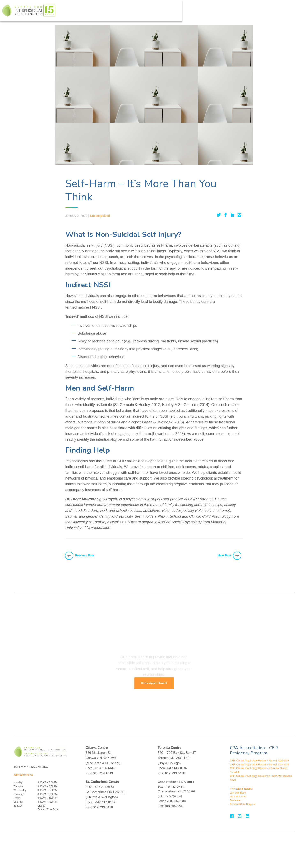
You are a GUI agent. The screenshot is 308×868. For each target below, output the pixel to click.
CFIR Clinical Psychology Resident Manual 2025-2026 (260, 765)
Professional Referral (241, 789)
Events (251, 12)
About (236, 12)
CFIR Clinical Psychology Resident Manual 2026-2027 (260, 761)
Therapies (141, 12)
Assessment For (215, 12)
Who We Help (117, 12)
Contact (271, 12)
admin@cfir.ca (23, 775)
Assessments (189, 12)
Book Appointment (154, 683)
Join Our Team (238, 793)
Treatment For (164, 12)
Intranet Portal (238, 797)
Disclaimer (236, 800)
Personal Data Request (243, 804)
